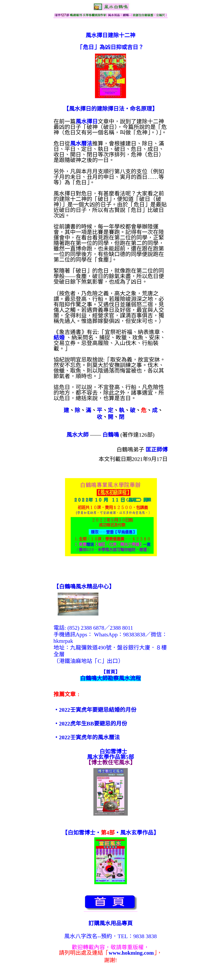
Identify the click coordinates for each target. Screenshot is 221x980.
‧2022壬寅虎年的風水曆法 (87, 737)
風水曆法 (81, 144)
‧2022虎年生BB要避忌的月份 (90, 724)
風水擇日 (87, 121)
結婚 (59, 338)
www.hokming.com (131, 953)
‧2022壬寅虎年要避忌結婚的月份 (95, 710)
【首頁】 (110, 672)
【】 (84, 587)
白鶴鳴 (111, 435)
